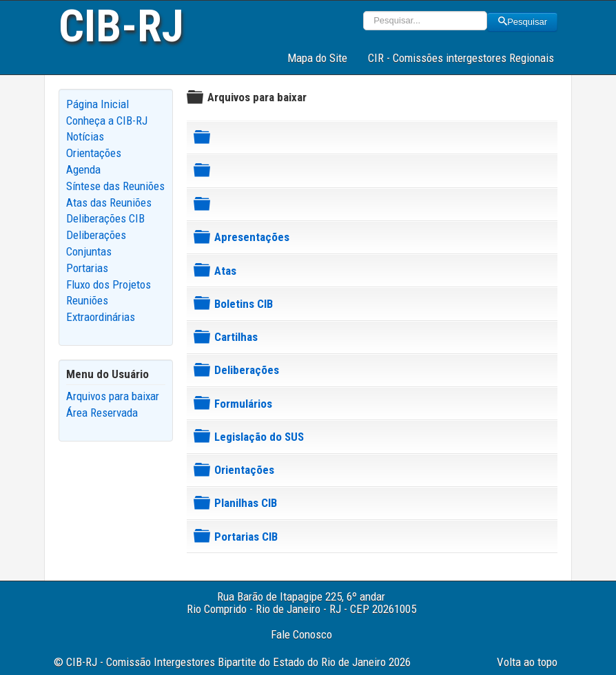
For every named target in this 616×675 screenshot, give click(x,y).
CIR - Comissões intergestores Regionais (461, 58)
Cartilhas (236, 337)
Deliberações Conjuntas (96, 243)
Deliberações (247, 370)
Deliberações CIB (105, 218)
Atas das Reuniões (109, 202)
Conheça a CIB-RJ (107, 121)
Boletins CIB (244, 304)
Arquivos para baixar (113, 396)
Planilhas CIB (246, 503)
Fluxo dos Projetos (109, 284)
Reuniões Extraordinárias (101, 309)
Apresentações (252, 237)
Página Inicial (97, 104)
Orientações (94, 153)
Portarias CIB (246, 537)
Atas (225, 271)
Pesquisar (522, 22)
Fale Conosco (301, 634)
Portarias (87, 268)
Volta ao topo (527, 662)
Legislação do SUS (259, 437)
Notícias (85, 136)
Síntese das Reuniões (115, 186)
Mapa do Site (317, 58)
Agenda (83, 169)
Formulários (243, 404)
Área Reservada (102, 413)
